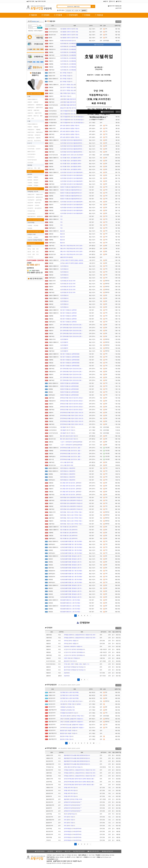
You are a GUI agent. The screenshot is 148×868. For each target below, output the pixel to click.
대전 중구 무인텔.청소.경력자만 (68, 310)
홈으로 (106, 1)
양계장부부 (30, 205)
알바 (29, 118)
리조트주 (38, 149)
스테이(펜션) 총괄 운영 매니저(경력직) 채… (71, 99)
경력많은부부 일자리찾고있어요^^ (73, 802)
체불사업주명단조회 (108, 851)
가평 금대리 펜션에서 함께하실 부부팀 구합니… (72, 716)
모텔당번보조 (31, 129)
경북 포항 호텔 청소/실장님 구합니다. (70, 125)
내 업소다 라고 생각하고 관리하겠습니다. (75, 649)
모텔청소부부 (39, 194)
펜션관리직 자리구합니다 (70, 661)
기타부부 (37, 205)
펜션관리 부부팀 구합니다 (67, 736)
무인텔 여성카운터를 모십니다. (68, 40)
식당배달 (30, 225)
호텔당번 (36, 102)
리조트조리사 (31, 157)
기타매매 (30, 185)
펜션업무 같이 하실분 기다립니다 (69, 730)
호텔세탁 (30, 116)
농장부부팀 (39, 200)
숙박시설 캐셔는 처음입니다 (71, 641)
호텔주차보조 (39, 107)
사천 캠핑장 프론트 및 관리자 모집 (69, 29)
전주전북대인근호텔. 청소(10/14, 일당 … (71, 448)
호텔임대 (36, 177)
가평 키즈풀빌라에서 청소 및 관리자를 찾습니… (72, 111)
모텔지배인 (30, 135)
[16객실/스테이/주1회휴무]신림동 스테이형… (72, 260)
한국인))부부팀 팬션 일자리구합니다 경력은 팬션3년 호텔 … (79, 779)
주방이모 (30, 237)
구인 (61, 216)
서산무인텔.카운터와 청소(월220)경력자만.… (72, 140)
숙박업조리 (38, 135)
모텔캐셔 (30, 127)
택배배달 (30, 228)
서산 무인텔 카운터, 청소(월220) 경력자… (71, 158)
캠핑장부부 (40, 216)
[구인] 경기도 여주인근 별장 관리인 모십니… (72, 701)
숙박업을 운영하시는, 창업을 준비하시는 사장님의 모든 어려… (80, 635)
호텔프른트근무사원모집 (66, 257)
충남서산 (62, 231)
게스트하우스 (37, 140)
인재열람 (86, 15)
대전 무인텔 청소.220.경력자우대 (69, 527)
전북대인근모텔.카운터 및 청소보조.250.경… (72, 398)
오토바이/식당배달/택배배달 (34, 220)
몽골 (34, 249)
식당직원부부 (31, 200)
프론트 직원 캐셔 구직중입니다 (72, 658)
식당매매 (30, 183)
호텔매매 (30, 177)
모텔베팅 (38, 129)
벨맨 (41, 116)
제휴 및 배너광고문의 (35, 279)
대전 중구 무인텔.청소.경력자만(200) (70, 354)
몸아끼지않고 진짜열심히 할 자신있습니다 (75, 667)
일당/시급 (36, 116)
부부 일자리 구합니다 (69, 817)
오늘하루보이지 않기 (107, 112)
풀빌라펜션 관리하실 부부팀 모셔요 (73, 799)
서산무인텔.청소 (64, 266)
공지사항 (119, 8)
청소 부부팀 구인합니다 (66, 73)
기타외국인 (30, 257)
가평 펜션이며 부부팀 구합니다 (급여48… (71, 704)
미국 (37, 254)
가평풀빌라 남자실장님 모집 (67, 707)
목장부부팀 (38, 203)
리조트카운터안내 (32, 160)
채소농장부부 (38, 208)
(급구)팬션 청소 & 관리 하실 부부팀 (69, 692)
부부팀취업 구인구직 (33, 191)
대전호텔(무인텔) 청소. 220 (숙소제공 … (71, 600)
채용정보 (33, 15)
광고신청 (118, 22)
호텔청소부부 (31, 194)
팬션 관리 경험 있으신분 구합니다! (69, 436)
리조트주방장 (31, 149)
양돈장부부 (30, 203)
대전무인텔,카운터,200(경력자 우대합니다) (71, 497)
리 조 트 (30, 143)
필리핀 (29, 252)
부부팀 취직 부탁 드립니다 (71, 787)
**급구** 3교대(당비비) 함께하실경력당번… (72, 442)
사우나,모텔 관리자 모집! (67, 462)
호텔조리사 (30, 113)
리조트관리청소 (32, 146)
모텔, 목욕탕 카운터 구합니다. (68, 93)
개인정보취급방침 (40, 851)
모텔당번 (36, 127)
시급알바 (36, 237)
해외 (39, 168)
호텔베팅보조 (39, 105)
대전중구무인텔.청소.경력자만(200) (69, 383)
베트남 (29, 249)
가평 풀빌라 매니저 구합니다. (68, 427)
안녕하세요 (67, 673)
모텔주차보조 (31, 132)
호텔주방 (30, 110)
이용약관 (50, 851)
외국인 (29, 246)
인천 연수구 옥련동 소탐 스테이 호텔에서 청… (72, 84)
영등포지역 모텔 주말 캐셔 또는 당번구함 (71, 108)
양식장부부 (30, 208)
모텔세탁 (38, 138)
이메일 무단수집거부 (79, 851)
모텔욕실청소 (39, 132)
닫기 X (118, 112)
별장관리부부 (39, 197)
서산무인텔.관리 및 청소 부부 (68, 281)
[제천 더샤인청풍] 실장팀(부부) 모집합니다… (72, 719)
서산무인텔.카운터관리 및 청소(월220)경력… (72, 172)
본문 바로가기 (0, 0)
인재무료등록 (72, 15)
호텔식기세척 (38, 113)
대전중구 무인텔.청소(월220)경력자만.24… (71, 187)
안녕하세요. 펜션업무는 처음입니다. (73, 646)
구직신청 (118, 628)
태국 (37, 249)
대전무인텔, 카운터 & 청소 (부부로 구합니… (72, 512)
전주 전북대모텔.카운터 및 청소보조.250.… (71, 325)
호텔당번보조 (31, 105)
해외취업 (30, 165)
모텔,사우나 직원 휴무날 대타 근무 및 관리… (72, 246)
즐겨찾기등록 (30, 1)
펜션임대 (36, 180)
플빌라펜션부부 (32, 216)
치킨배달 (36, 225)
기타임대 (36, 185)
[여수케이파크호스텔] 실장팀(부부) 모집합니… (72, 725)
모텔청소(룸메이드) (33, 124)
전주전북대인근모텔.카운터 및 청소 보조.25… (72, 412)
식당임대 (36, 183)
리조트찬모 (30, 162)
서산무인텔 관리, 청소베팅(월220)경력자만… (72, 43)
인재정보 (46, 15)
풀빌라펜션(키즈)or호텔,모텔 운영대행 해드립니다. (77, 755)
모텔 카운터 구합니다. (66, 96)
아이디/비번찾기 (38, 31)
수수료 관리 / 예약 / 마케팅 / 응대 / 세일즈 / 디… (77, 664)
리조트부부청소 (32, 214)
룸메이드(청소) (31, 152)
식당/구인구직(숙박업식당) (34, 232)
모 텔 (29, 121)
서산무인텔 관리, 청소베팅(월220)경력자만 (71, 58)
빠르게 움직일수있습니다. (71, 814)
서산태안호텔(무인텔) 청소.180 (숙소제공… (71, 541)
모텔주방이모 (31, 138)
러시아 (29, 254)
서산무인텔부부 (64, 339)
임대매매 (30, 174)
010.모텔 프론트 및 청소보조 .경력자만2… (71, 483)
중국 (34, 252)
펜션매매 (30, 180)
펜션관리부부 (31, 197)
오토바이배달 (31, 222)
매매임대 (29, 172)
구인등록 (58, 15)
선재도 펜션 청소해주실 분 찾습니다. (73, 767)
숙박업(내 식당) (32, 234)
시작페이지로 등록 (41, 1)
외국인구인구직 (31, 243)
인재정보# (83, 623)
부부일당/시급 (31, 211)
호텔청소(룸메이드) (33, 99)
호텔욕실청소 (31, 107)
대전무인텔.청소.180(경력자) (68, 468)
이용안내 (59, 851)
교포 (37, 252)
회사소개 (112, 1)
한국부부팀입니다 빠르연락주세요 (73, 828)
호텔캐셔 (30, 102)
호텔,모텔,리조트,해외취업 (34, 94)
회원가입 (119, 1)
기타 (32, 118)
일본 (34, 254)
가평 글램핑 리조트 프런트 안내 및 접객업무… (72, 155)
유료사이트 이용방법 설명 (115, 6)
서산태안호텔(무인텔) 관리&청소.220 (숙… (71, 556)
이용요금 (99, 15)
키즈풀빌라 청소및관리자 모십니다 (69, 713)
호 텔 (29, 96)
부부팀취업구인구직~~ (33, 189)
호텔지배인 (36, 110)
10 (94, 743)
